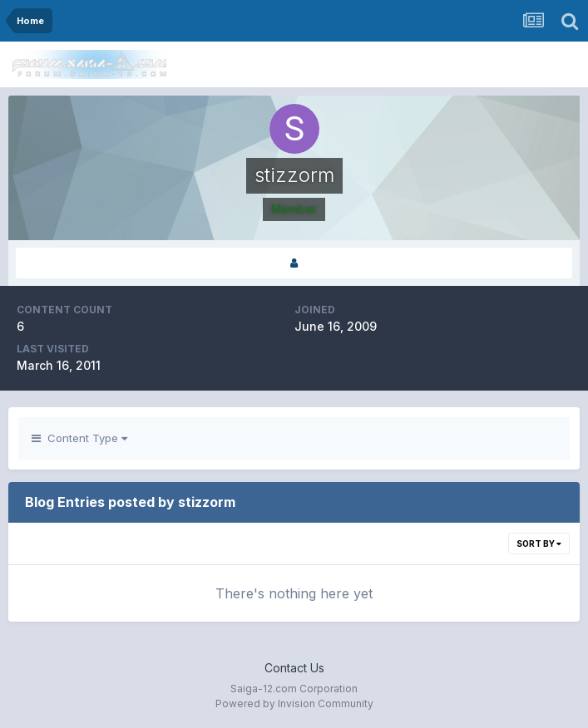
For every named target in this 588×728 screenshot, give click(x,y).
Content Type (79, 438)
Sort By (539, 544)
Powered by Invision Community (294, 703)
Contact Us (294, 668)
